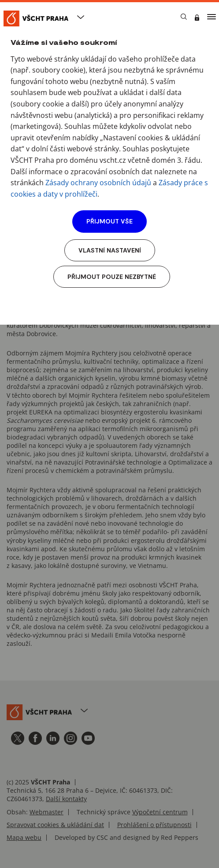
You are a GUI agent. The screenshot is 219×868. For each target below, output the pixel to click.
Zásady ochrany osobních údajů (98, 183)
